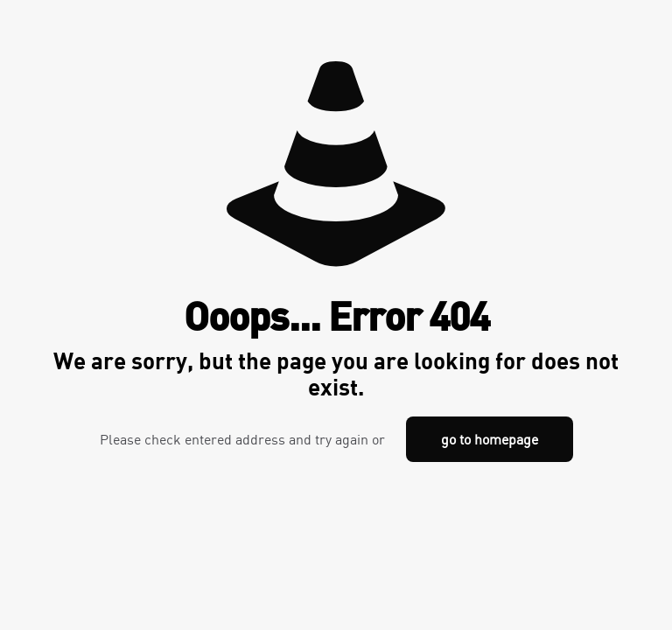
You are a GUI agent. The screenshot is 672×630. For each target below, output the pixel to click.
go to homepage (490, 439)
